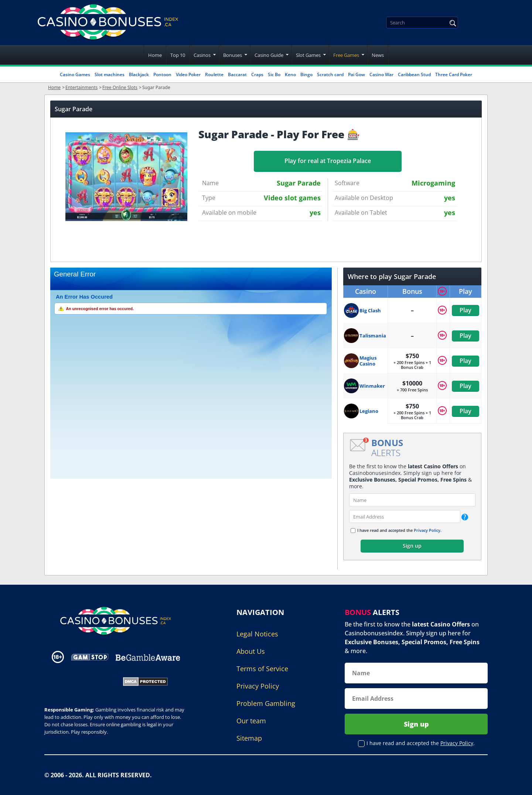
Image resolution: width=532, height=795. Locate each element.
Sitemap (249, 738)
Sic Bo (274, 74)
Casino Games (75, 74)
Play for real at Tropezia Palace (328, 161)
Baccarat (237, 74)
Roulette (214, 74)
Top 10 (178, 55)
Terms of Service (262, 669)
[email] (405, 517)
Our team (251, 721)
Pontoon (162, 74)
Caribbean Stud (414, 74)
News (378, 55)
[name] (412, 500)
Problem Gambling (266, 703)
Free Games (346, 55)
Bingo (306, 74)
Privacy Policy (427, 530)
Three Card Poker (454, 74)
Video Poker (188, 74)
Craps (257, 74)
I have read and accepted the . (399, 530)
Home (155, 55)
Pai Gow (357, 74)
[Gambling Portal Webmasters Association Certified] (79, 681)
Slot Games (308, 55)
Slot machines (110, 74)
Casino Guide (269, 55)
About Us (251, 651)
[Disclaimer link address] (90, 657)
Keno (290, 74)
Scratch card (330, 74)
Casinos (202, 55)
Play (465, 310)
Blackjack (139, 74)
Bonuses (233, 55)
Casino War (381, 74)
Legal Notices (257, 634)
